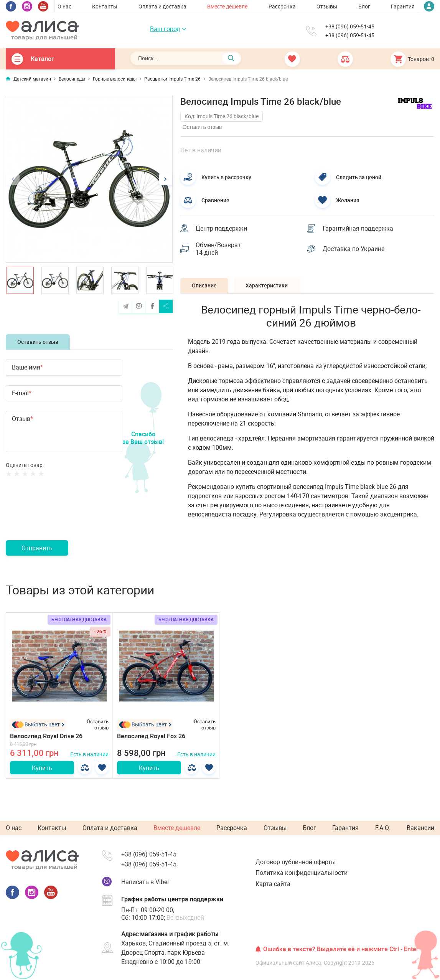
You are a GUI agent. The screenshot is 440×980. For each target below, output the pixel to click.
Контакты (105, 6)
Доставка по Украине (353, 249)
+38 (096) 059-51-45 (350, 26)
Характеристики (267, 285)
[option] (89, 179)
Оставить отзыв (38, 342)
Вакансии (420, 828)
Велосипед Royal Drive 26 (46, 736)
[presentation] (64, 518)
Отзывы (327, 6)
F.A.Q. (383, 828)
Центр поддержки (221, 228)
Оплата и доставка (162, 6)
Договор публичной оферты (296, 862)
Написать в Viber (145, 882)
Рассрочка (282, 6)
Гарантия (403, 6)
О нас (64, 6)
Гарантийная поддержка (358, 228)
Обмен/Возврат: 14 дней (219, 249)
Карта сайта (273, 884)
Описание (204, 285)
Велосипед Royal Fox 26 (151, 736)
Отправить (37, 548)
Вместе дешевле (227, 6)
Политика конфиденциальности (302, 873)
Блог (364, 6)
